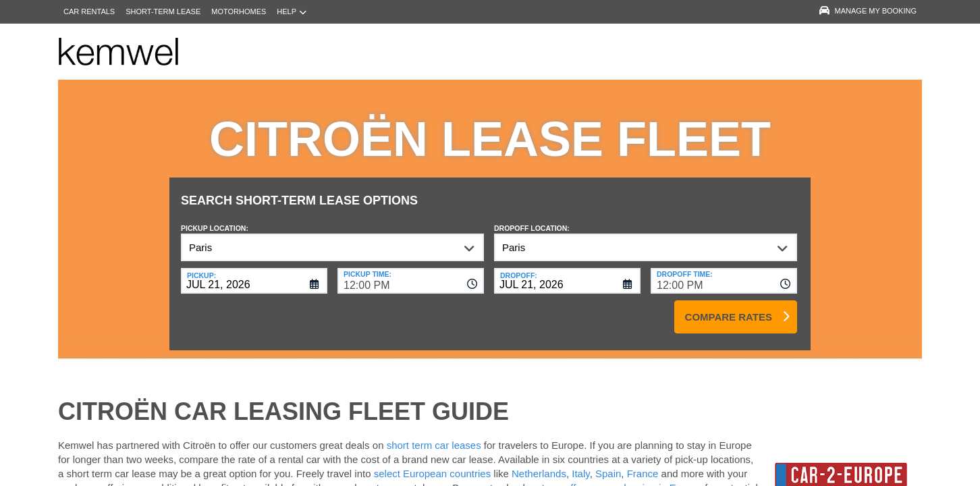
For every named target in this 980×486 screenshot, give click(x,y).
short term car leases (434, 435)
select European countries (432, 463)
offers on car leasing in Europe (633, 478)
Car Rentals (89, 11)
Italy (580, 463)
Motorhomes (239, 11)
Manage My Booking (868, 11)
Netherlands (539, 463)
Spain (608, 463)
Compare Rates (729, 307)
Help (292, 12)
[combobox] (411, 271)
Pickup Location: (215, 218)
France (644, 463)
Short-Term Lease (163, 11)
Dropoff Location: (532, 218)
